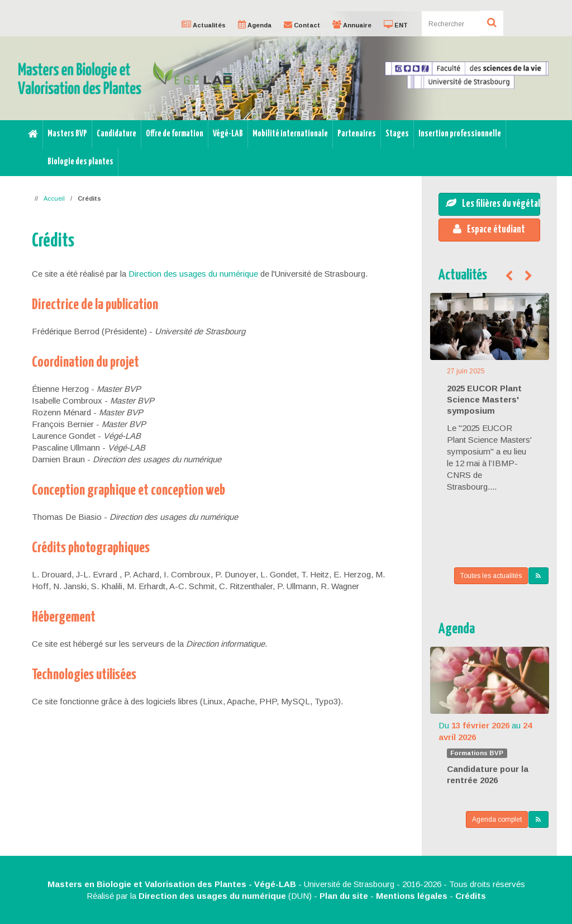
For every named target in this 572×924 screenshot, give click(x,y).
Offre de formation (175, 134)
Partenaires (357, 134)
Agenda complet (497, 819)
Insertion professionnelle (460, 134)
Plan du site (344, 896)
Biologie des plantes (80, 162)
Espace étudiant (489, 229)
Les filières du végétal (493, 203)
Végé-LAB (228, 134)
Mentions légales (412, 896)
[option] (286, 66)
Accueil (54, 198)
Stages (397, 134)
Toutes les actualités (491, 576)
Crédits (471, 896)
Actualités (463, 275)
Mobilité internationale (290, 134)
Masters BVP (67, 134)
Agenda (457, 629)
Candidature (116, 134)
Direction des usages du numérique (193, 274)
